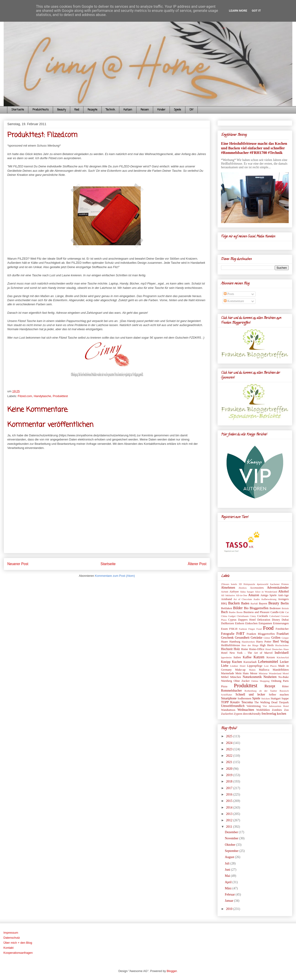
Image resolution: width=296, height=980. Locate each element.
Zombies (277, 710)
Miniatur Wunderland (270, 673)
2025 (230, 736)
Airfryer (234, 592)
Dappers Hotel (247, 620)
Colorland (274, 616)
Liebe (225, 666)
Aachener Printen (279, 584)
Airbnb (225, 592)
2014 (230, 807)
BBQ (224, 603)
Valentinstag (253, 706)
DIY (191, 110)
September (232, 851)
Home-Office (257, 649)
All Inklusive (228, 595)
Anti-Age (283, 595)
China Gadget (228, 616)
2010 (230, 909)
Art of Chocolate (243, 599)
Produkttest (60, 396)
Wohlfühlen (263, 710)
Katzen (128, 110)
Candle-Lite (277, 612)
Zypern (238, 714)
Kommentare (234, 301)
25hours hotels (229, 584)
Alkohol (283, 591)
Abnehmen (228, 588)
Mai (228, 876)
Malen (252, 670)
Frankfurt (283, 634)
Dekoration (264, 620)
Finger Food (255, 629)
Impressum (11, 933)
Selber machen (279, 695)
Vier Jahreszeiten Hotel (276, 706)
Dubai (285, 620)
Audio (257, 599)
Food (77, 110)
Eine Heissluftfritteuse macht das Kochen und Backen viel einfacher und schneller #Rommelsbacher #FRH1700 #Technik (254, 148)
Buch (224, 612)
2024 (230, 743)
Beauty (61, 110)
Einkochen (251, 623)
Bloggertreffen (259, 608)
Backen (234, 603)
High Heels (267, 645)
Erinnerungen (281, 623)
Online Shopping (260, 681)
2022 (230, 756)
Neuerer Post (18, 564)
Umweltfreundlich (233, 706)
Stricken (265, 698)
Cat (287, 612)
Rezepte (92, 110)
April (229, 882)
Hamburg (235, 642)
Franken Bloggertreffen (261, 634)
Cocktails (263, 616)
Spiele (177, 110)
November (232, 838)
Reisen (145, 110)
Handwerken (248, 642)
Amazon (254, 595)
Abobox (243, 588)
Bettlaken (227, 608)
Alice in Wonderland (266, 592)
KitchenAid (283, 657)
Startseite (18, 110)
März (229, 888)
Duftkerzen (228, 623)
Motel (286, 673)
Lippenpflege (255, 666)
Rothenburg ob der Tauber (261, 691)
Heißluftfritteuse (231, 645)
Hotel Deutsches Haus (277, 649)
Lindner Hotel (238, 666)
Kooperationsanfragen (18, 953)
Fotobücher (282, 629)
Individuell (282, 653)
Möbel (225, 677)
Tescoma (247, 702)
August (230, 857)
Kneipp (226, 662)
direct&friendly (252, 714)
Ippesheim (226, 657)
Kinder (161, 110)
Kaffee (247, 657)
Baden (245, 603)
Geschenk (227, 638)
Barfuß (254, 603)
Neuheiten (270, 677)
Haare (224, 642)
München (236, 677)
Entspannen (265, 623)
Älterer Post (197, 564)
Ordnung (276, 681)
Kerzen (271, 657)
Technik (110, 110)
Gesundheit (242, 638)
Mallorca (264, 670)
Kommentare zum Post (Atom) (115, 576)
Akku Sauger (247, 592)
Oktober (231, 845)
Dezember (232, 832)
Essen (224, 629)
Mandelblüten (281, 670)
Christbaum (243, 616)
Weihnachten (246, 710)
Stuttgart (276, 698)
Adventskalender (278, 588)
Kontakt (8, 948)
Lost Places (270, 666)
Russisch (284, 691)
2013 (230, 814)
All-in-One (241, 595)
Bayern (263, 603)
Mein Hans (242, 673)
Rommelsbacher (231, 691)
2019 (230, 775)
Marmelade (228, 673)
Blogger (172, 971)
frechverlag (269, 714)
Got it (256, 11)
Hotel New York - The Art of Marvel (247, 653)
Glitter (267, 638)
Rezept (270, 686)
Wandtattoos (228, 710)
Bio (246, 608)
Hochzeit (227, 649)
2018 (230, 781)
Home (244, 649)
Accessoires (257, 588)
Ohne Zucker (242, 681)
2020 (230, 769)
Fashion (243, 629)
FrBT (240, 634)
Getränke (257, 638)
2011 (230, 827)
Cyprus (232, 620)
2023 (230, 749)
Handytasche (43, 396)
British (285, 608)
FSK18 (233, 629)
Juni (228, 870)
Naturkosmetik (252, 677)
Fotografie (228, 634)
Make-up (240, 670)
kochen (282, 714)
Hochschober (282, 645)
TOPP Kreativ (230, 702)
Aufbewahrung (269, 599)
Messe (254, 673)
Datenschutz (12, 938)
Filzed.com (25, 396)
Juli (228, 863)
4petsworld (263, 584)
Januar (229, 901)
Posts (229, 294)
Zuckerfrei (227, 714)
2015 (230, 801)
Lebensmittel (268, 662)
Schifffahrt (227, 695)
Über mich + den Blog (18, 943)
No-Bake (284, 677)
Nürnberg (227, 681)
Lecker (284, 662)
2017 (230, 788)
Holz (237, 649)
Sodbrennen (244, 698)
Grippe (285, 638)
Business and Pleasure (256, 612)
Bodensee (275, 608)
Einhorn (240, 623)
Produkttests (41, 110)
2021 (230, 762)
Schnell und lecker (250, 694)
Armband (227, 599)
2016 (230, 794)
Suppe (285, 698)
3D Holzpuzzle (247, 584)
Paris (286, 681)
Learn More (238, 11)
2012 (230, 820)
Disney (276, 620)
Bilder (238, 608)
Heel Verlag (281, 641)
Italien (237, 657)
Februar (230, 894)
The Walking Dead (266, 702)
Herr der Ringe (250, 645)
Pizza (224, 686)
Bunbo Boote (236, 612)
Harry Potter (264, 642)
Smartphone (229, 698)
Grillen (276, 638)
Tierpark (284, 702)
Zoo (286, 710)
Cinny (253, 616)
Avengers (283, 599)
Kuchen (237, 662)
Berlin (285, 603)
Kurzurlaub (250, 662)
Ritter (285, 686)
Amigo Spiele (269, 595)
